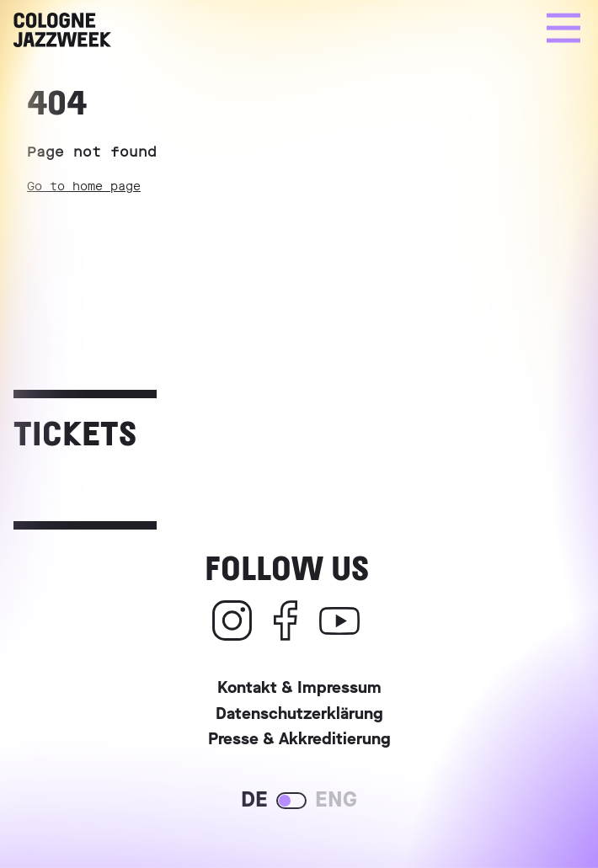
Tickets (75, 432)
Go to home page (84, 186)
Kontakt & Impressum (299, 690)
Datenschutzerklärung (299, 716)
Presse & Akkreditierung (299, 741)
